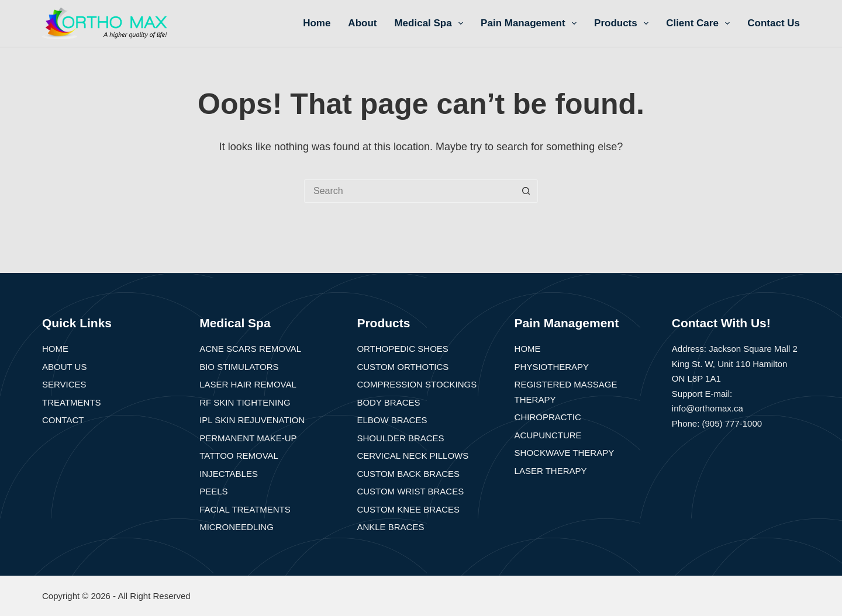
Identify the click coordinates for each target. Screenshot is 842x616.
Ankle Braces (390, 527)
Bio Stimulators (239, 367)
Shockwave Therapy (565, 453)
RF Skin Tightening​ (245, 402)
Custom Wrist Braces (410, 491)
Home (317, 23)
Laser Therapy (551, 471)
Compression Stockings (417, 384)
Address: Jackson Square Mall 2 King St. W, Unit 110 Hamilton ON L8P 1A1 (735, 364)
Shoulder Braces (400, 438)
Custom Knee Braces (408, 509)
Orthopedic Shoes (402, 349)
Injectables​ (229, 474)
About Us (64, 367)
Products (624, 23)
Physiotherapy (552, 367)
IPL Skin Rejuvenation (252, 420)
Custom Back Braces (408, 474)
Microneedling (237, 527)
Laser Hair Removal (248, 384)
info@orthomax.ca (708, 408)
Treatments (72, 402)
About (362, 23)
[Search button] (526, 191)
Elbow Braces (392, 420)
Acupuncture (548, 435)
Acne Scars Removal (250, 349)
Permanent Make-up (248, 438)
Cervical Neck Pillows (413, 456)
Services (64, 384)
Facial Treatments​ (245, 509)
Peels (213, 491)
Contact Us (774, 23)
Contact (63, 420)
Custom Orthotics (403, 367)
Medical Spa (431, 23)
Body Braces (388, 402)
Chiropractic (548, 417)
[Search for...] (409, 191)
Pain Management (531, 23)
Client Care (700, 23)
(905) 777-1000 (732, 423)
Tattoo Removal (239, 456)
